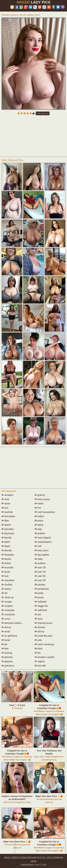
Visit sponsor (43, 113)
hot (38, 508)
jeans (39, 521)
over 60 (40, 580)
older (39, 559)
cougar (7, 602)
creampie (8, 610)
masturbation (43, 542)
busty (6, 572)
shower (40, 627)
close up (8, 597)
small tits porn (44, 636)
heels (39, 504)
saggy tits (41, 606)
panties (40, 585)
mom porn (42, 550)
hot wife (40, 666)
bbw (5, 521)
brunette (7, 568)
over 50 (40, 576)
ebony (6, 627)
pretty (39, 593)
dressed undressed (13, 623)
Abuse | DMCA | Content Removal (20, 857)
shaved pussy (44, 623)
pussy (39, 597)
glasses (7, 661)
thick (39, 649)
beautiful (8, 529)
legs (38, 529)
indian (39, 516)
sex (38, 614)
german (7, 657)
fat (4, 644)
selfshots (41, 610)
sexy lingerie (43, 538)
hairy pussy (42, 499)
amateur (7, 495)
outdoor (40, 563)
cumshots (8, 614)
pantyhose (42, 589)
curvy (6, 619)
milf (38, 546)
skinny (40, 632)
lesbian (40, 533)
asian (6, 504)
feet (5, 649)
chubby (7, 585)
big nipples (42, 555)
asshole (7, 512)
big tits (7, 538)
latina (39, 525)
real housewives (45, 512)
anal (5, 499)
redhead (41, 602)
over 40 (40, 572)
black (6, 546)
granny (40, 495)
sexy (39, 619)
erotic (6, 632)
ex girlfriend (9, 636)
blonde (7, 550)
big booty (8, 533)
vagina (40, 661)
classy (6, 589)
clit (4, 593)
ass (5, 508)
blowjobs (8, 555)
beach (6, 525)
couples (7, 606)
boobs (6, 559)
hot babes (8, 516)
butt (5, 576)
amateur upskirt (45, 657)
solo (38, 640)
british (6, 563)
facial (6, 640)
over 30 (40, 568)
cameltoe (8, 580)
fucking (7, 653)
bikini (6, 542)
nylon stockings (44, 644)
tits (38, 653)
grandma (8, 666)
